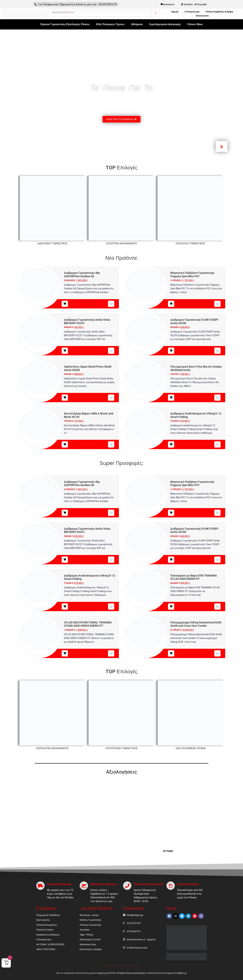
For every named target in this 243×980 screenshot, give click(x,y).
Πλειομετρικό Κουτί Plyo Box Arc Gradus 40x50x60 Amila (196, 368)
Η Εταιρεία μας (192, 12)
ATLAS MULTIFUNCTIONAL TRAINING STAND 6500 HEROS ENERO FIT (88, 624)
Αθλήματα (137, 24)
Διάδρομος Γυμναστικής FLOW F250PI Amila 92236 (194, 321)
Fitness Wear (195, 24)
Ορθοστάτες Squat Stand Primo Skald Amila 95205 (88, 368)
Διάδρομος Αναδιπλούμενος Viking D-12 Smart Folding (196, 415)
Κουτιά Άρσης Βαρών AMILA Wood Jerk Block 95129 (89, 415)
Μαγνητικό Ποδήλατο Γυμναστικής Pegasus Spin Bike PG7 (192, 275)
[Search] (156, 14)
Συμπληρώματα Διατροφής (165, 24)
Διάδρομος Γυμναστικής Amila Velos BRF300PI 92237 (87, 321)
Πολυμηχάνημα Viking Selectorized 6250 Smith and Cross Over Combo (196, 624)
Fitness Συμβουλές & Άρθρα (219, 12)
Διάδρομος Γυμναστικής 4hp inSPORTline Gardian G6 (82, 275)
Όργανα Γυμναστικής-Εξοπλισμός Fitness (65, 24)
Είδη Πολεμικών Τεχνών (110, 24)
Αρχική (175, 12)
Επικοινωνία (202, 16)
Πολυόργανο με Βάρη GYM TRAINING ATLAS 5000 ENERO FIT (194, 577)
